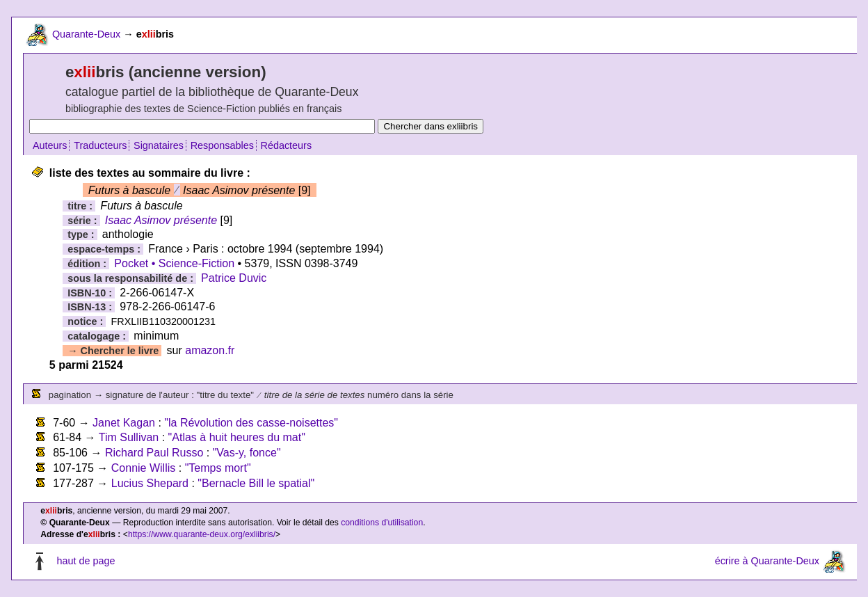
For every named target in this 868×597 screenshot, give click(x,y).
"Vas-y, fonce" (247, 453)
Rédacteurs (287, 145)
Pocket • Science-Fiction (174, 263)
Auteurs (50, 145)
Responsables (222, 145)
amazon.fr (210, 350)
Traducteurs (100, 145)
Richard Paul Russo (154, 453)
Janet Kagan (124, 423)
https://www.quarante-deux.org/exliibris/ (202, 534)
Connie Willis (143, 468)
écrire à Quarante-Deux (767, 561)
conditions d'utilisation (382, 523)
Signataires (159, 145)
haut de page (86, 561)
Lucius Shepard (150, 483)
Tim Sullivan (129, 437)
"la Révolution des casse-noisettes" (251, 423)
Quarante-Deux (86, 34)
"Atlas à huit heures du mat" (237, 437)
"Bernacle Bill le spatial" (256, 483)
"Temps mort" (218, 468)
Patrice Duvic (234, 278)
